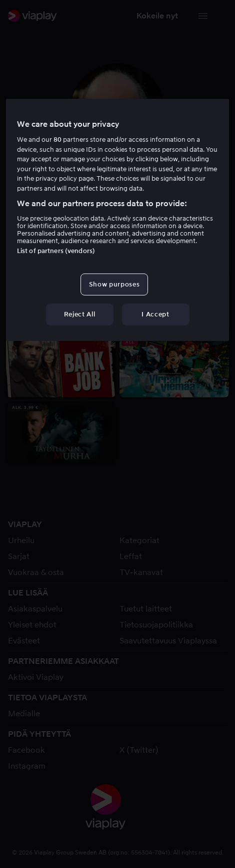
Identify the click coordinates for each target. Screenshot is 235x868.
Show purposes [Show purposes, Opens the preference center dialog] (114, 284)
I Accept (155, 314)
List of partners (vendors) (56, 251)
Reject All (80, 314)
